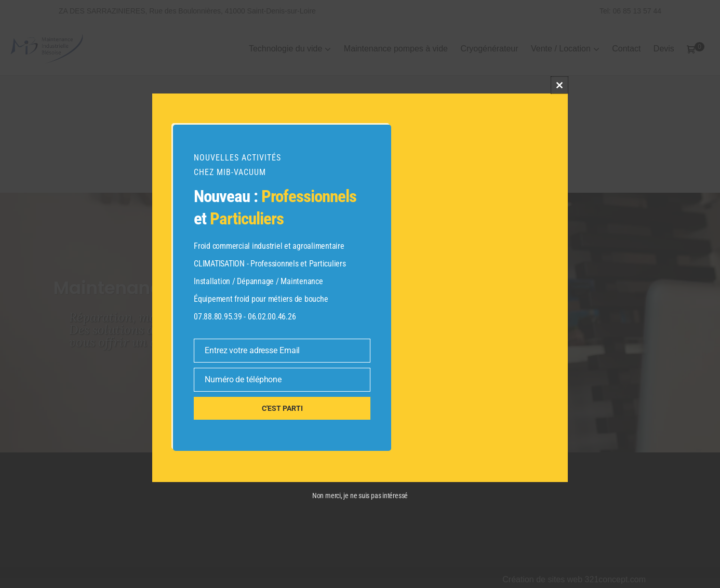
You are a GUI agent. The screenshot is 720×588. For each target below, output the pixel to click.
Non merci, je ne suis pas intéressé (360, 496)
